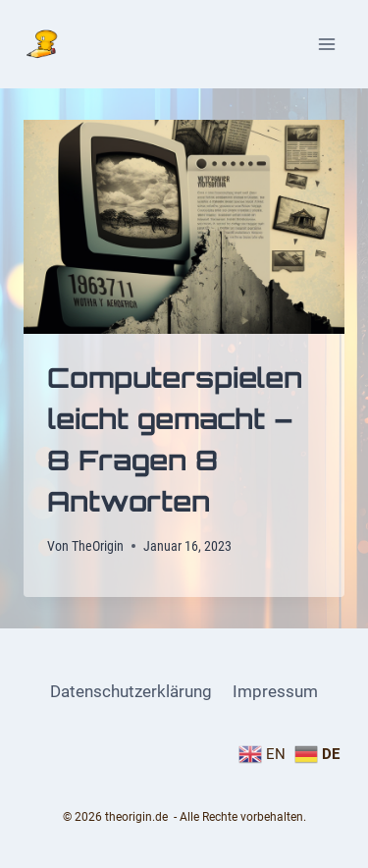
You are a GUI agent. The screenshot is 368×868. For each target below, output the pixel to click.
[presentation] (184, 227)
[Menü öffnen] (326, 44)
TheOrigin (98, 546)
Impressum (275, 691)
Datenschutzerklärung (131, 691)
